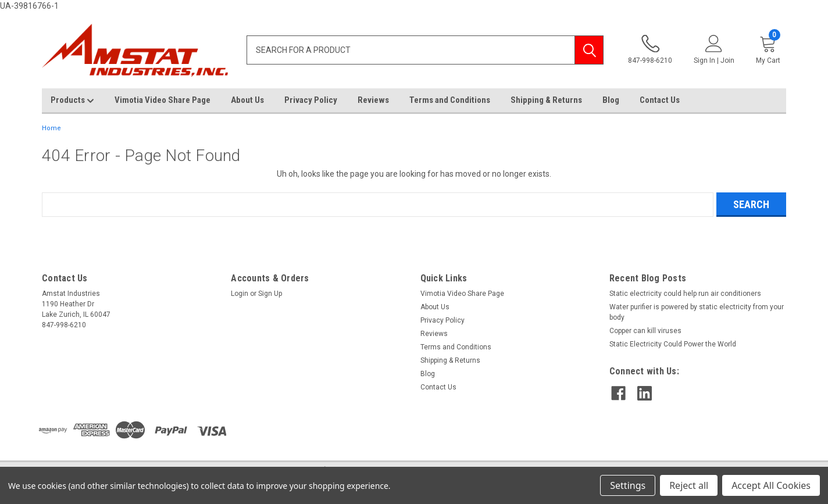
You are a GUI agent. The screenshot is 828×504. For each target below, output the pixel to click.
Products (72, 101)
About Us (247, 100)
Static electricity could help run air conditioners (685, 294)
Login (240, 294)
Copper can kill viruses (645, 331)
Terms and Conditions (450, 100)
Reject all (689, 485)
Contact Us (660, 100)
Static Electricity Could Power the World (673, 344)
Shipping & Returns (546, 100)
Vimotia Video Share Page (163, 100)
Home (51, 128)
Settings (628, 485)
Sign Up (270, 294)
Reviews (373, 100)
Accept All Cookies (771, 485)
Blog (611, 100)
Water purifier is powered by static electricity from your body (697, 312)
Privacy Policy (311, 100)
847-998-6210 (650, 50)
